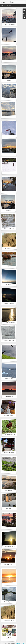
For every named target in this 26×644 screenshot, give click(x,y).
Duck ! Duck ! (9, 508)
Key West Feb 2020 (9, 472)
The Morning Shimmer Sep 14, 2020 (12, 602)
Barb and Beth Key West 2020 (11, 453)
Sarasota (9, 360)
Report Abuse (21, 643)
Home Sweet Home (9, 491)
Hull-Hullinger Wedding (8, 415)
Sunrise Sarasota (8, 564)
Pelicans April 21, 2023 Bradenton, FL (12, 229)
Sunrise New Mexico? (9, 397)
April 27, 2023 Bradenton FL (11, 24)
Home (9, 6)
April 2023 (9, 80)
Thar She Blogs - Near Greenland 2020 (12, 341)
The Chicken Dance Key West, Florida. (13, 435)
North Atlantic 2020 (9, 379)
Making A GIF (9, 210)
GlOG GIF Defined (9, 285)
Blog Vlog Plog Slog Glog (9, 621)
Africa (9, 267)
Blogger (17, 643)
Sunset (9, 584)
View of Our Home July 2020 (10, 528)
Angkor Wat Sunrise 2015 (10, 547)
